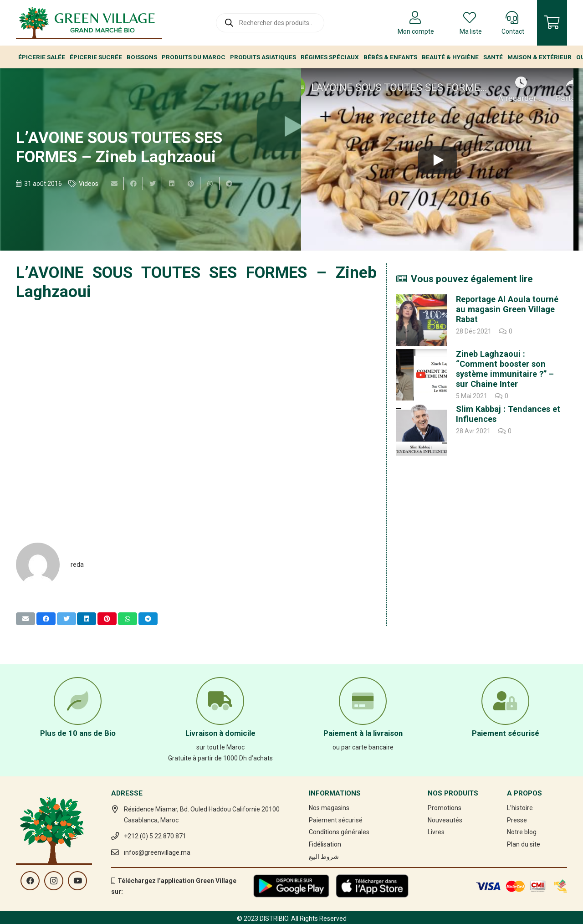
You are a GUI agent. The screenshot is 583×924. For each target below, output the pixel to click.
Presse (517, 820)
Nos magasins (329, 808)
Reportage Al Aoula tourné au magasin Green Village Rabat (507, 309)
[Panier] (552, 23)
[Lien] (89, 23)
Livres (436, 832)
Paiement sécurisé (336, 820)
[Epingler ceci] (191, 184)
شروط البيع (324, 857)
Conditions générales (339, 832)
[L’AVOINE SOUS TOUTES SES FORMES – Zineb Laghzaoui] (437, 159)
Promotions (445, 808)
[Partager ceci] (133, 184)
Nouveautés (445, 820)
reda (77, 565)
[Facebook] (30, 881)
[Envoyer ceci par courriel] (114, 184)
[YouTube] (77, 881)
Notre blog (522, 832)
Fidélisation (325, 844)
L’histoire (520, 808)
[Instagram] (54, 881)
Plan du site (524, 844)
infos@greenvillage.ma (157, 852)
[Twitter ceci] (153, 184)
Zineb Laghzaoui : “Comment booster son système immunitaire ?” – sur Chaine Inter (505, 369)
